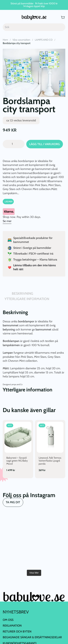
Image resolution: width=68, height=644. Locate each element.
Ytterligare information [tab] (27, 299)
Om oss (8, 620)
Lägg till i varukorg (45, 144)
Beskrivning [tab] (22, 294)
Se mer (7, 221)
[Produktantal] (14, 144)
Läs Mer (9, 202)
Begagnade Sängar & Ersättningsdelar (32, 637)
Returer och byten (17, 632)
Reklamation (12, 626)
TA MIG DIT (13, 502)
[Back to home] (34, 18)
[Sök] (34, 27)
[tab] (5, 295)
